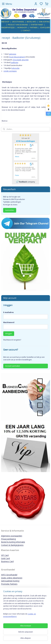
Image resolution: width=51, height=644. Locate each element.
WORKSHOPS (22, 28)
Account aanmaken (13, 366)
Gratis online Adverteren (12, 578)
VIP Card (5, 555)
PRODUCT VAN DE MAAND (18, 25)
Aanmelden (10, 210)
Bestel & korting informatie (13, 542)
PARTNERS (34, 28)
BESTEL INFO (32, 22)
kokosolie (15, 68)
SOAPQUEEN (45, 28)
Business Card (7, 561)
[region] (26, 607)
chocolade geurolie (21, 60)
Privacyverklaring (8, 539)
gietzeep (13, 54)
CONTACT (26, 31)
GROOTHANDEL (18, 22)
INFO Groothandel (9, 575)
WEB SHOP (5, 22)
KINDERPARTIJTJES (8, 28)
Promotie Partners (9, 584)
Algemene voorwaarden (12, 536)
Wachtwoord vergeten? (12, 340)
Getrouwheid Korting (10, 581)
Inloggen (9, 334)
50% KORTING (44, 22)
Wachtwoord (9, 322)
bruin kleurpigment (17, 57)
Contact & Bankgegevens (12, 545)
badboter (14, 62)
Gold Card (5, 558)
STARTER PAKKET (37, 25)
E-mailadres (8, 312)
